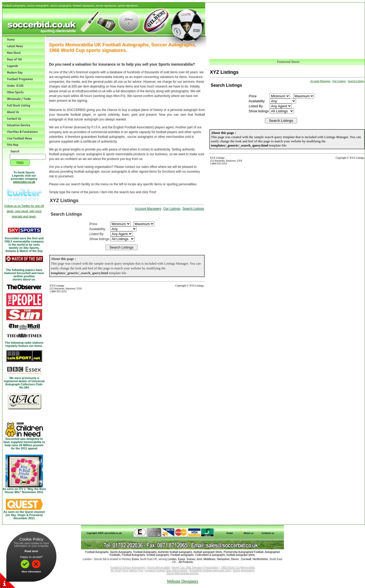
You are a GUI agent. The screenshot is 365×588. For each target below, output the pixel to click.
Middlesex (209, 559)
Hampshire (223, 559)
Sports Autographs (244, 570)
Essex (135, 559)
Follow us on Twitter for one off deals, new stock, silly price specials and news (24, 211)
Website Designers (182, 581)
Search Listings (193, 209)
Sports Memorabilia (159, 568)
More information (31, 572)
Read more (31, 551)
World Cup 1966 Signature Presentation (195, 568)
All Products (186, 562)
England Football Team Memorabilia (166, 570)
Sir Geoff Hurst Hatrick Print (127, 570)
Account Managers (148, 209)
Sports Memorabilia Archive (182, 573)
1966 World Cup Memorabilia (238, 568)
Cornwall (246, 559)
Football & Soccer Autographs (128, 568)
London (172, 559)
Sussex (191, 559)
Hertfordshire (260, 559)
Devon (235, 559)
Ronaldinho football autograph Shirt (210, 570)
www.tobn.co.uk (24, 182)
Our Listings (172, 209)
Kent (199, 559)
